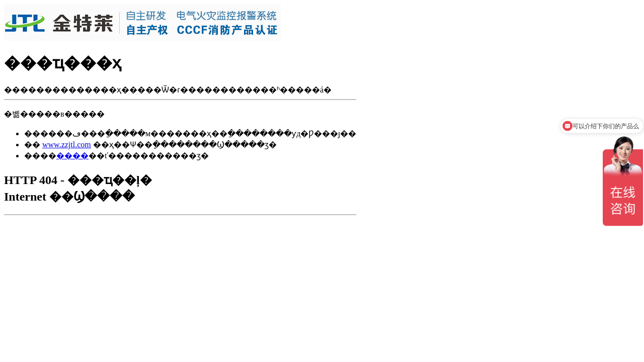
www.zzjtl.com (67, 145)
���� (72, 156)
